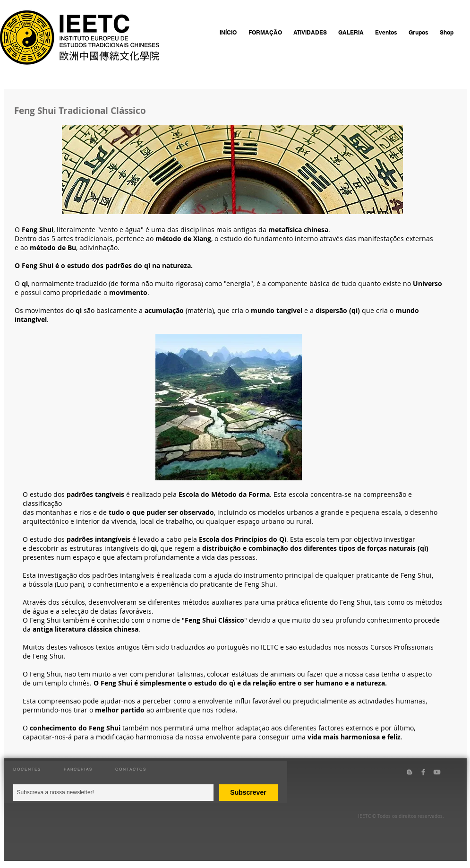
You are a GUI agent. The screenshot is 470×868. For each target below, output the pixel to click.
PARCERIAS (78, 769)
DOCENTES (27, 769)
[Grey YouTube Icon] (437, 772)
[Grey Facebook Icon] (423, 772)
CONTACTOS (131, 769)
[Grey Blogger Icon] (410, 772)
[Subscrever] (248, 793)
